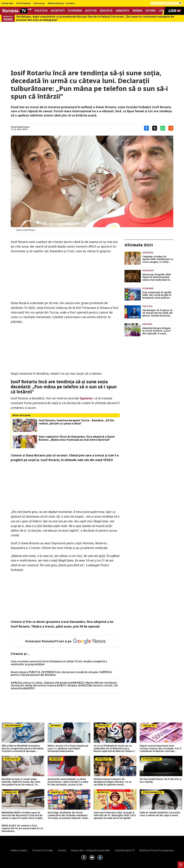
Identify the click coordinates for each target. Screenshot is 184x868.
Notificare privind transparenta (157, 850)
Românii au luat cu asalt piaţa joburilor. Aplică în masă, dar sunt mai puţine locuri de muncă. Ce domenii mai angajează (21, 782)
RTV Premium (23, 3)
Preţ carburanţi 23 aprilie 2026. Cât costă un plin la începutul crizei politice (157, 295)
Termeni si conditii (43, 850)
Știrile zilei (7, 3)
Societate (58, 11)
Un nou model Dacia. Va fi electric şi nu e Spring (161, 781)
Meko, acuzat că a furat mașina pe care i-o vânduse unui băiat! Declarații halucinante (68, 748)
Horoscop (39, 3)
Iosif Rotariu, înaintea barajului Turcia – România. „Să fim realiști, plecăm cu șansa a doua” (76, 422)
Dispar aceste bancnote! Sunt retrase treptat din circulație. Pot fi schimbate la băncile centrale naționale (160, 748)
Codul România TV (125, 850)
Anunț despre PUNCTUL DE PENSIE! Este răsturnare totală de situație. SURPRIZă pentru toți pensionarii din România (61, 674)
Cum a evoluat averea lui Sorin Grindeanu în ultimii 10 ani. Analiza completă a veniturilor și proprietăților (59, 663)
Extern (151, 11)
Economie (75, 11)
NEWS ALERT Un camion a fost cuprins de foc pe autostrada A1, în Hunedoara (22, 828)
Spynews (86, 398)
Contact (62, 850)
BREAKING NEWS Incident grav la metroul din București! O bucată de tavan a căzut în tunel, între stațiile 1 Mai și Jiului (22, 815)
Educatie (106, 11)
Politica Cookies (19, 850)
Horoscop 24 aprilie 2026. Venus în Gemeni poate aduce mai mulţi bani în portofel (157, 277)
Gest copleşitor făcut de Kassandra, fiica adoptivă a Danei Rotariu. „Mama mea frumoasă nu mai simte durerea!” (77, 438)
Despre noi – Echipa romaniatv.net (90, 850)
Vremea (137, 11)
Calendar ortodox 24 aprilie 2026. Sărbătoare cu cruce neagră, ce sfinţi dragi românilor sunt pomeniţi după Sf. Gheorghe (158, 259)
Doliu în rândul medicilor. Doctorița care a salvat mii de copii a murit (160, 814)
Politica (41, 11)
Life (161, 11)
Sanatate (122, 11)
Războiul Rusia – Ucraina (61, 3)
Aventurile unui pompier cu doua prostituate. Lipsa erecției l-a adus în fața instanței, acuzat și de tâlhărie (68, 782)
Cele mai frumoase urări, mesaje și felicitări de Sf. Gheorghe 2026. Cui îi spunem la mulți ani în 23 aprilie (115, 815)
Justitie (91, 11)
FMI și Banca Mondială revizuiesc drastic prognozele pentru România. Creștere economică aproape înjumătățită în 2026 (23, 748)
